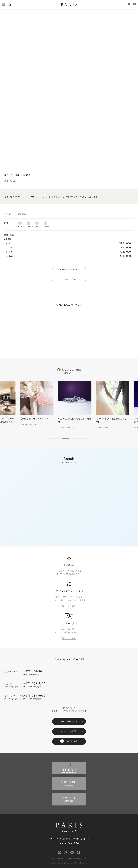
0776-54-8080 (35, 671)
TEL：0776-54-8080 (69, 843)
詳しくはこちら (69, 606)
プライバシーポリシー (77, 859)
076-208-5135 (35, 683)
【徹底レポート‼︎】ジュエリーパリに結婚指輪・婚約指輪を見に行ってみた (30, 422)
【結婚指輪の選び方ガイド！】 (67, 419)
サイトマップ (57, 859)
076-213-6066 (35, 695)
